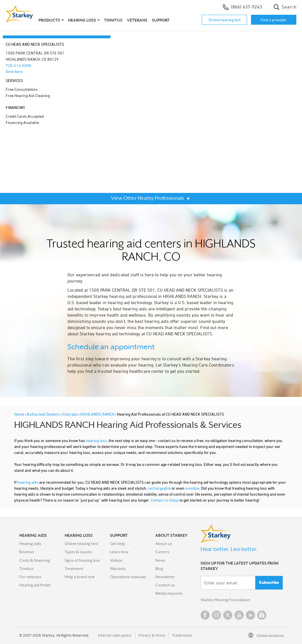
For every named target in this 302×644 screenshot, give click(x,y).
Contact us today (165, 500)
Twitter (228, 615)
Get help (118, 544)
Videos (116, 560)
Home (20, 414)
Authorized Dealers (44, 414)
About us (164, 544)
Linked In (250, 615)
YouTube (239, 615)
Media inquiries (169, 593)
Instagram (216, 615)
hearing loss (96, 440)
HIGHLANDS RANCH (98, 414)
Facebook (205, 615)
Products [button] (49, 20)
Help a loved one (80, 577)
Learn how (119, 552)
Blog (159, 569)
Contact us (165, 585)
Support (161, 20)
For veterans (30, 577)
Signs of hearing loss (82, 560)
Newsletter (165, 577)
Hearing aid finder (35, 585)
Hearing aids (30, 544)
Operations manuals (128, 577)
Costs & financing (35, 560)
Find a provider (274, 20)
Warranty (118, 569)
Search (285, 7)
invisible (192, 488)
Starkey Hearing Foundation (225, 600)
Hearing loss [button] (82, 20)
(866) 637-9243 (242, 7)
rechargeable (159, 488)
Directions (14, 71)
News (160, 560)
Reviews (27, 552)
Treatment (74, 569)
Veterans (137, 20)
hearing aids (28, 482)
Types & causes (78, 552)
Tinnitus (113, 20)
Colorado (70, 414)
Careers (162, 552)
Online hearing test (225, 20)
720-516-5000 (18, 65)
